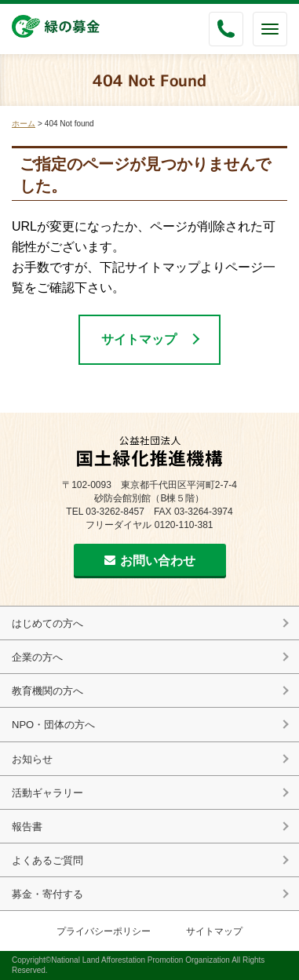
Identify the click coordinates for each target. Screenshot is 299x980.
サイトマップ (139, 339)
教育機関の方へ (47, 691)
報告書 (27, 827)
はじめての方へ (47, 623)
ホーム (24, 124)
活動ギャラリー (47, 793)
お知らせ (32, 759)
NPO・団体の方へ (53, 725)
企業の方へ (37, 657)
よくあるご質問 (47, 860)
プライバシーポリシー (104, 931)
